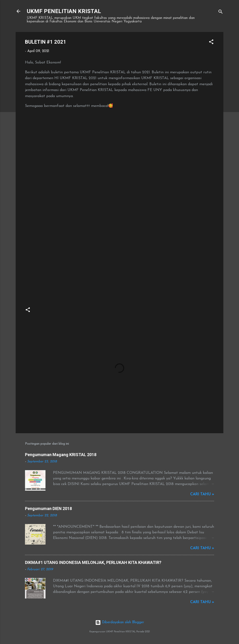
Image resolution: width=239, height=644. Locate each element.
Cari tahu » (202, 494)
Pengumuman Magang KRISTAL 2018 (61, 455)
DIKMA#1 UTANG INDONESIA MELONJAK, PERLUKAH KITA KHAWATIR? (93, 562)
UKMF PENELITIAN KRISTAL (64, 11)
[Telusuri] (221, 13)
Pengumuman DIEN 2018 (48, 509)
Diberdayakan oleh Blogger (120, 622)
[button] (211, 43)
